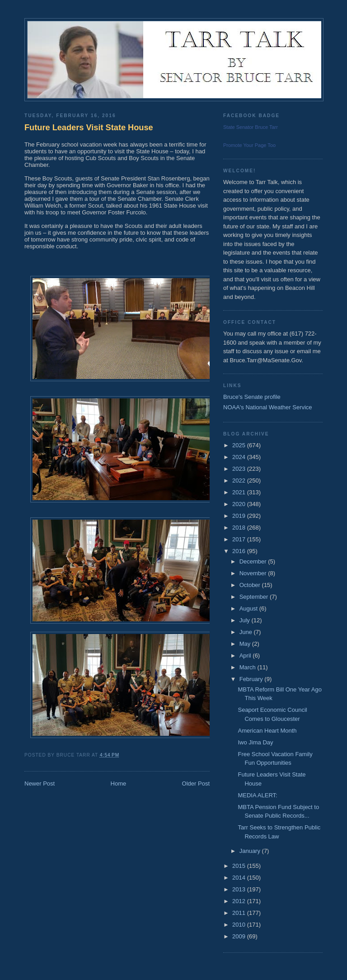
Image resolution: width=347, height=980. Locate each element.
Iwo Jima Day (255, 742)
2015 (240, 866)
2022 (240, 481)
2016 (240, 551)
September (255, 597)
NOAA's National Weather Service (268, 407)
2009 (240, 936)
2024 (240, 457)
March (249, 667)
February (252, 679)
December (254, 561)
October (251, 585)
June (247, 632)
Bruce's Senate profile (252, 397)
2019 (240, 516)
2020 (240, 504)
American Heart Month (267, 731)
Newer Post (40, 784)
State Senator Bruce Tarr (251, 127)
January (251, 851)
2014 (240, 878)
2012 (240, 901)
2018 (240, 528)
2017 (240, 539)
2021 (240, 492)
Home (119, 784)
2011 (240, 913)
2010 (240, 925)
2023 (240, 469)
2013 (240, 889)
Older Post (196, 784)
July (246, 620)
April (246, 656)
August (249, 608)
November (254, 573)
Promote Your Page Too (249, 145)
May (246, 644)
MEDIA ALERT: (257, 795)
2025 (240, 445)
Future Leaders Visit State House (89, 128)
